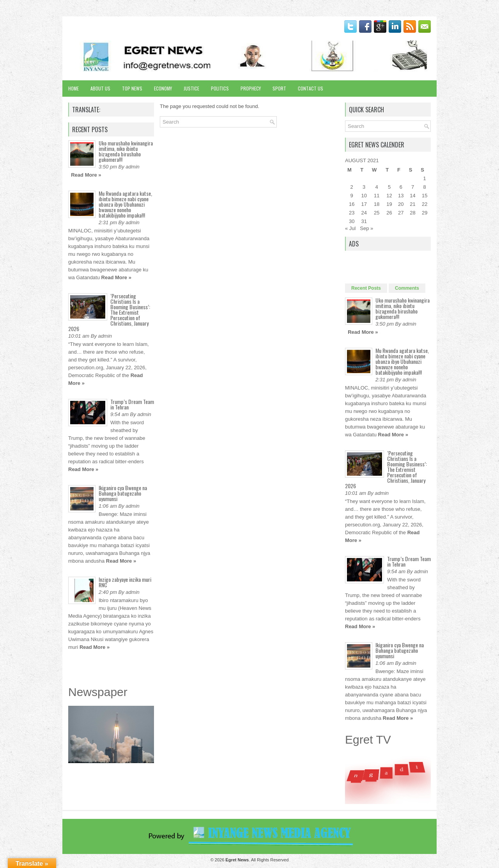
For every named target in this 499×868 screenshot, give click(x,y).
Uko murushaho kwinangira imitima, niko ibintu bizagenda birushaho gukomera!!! (126, 151)
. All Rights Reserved (257, 860)
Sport (279, 88)
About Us (100, 88)
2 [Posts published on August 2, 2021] (352, 187)
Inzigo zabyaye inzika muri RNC (125, 582)
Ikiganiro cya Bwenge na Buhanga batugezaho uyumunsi (123, 493)
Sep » (366, 228)
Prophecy (251, 88)
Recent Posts (366, 288)
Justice (191, 88)
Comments (407, 288)
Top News (132, 88)
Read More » (86, 175)
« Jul (350, 228)
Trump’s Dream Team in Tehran (132, 404)
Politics (220, 88)
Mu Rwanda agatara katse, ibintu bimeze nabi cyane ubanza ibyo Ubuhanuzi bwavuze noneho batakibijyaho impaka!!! (125, 204)
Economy (163, 88)
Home (73, 88)
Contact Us (311, 88)
